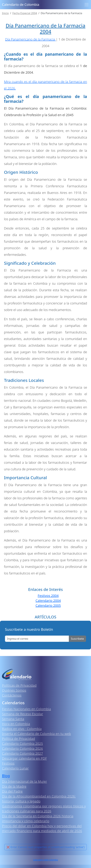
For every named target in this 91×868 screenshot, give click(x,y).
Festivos (8, 763)
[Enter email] (37, 639)
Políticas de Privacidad (19, 685)
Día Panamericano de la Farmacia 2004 (45, 29)
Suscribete (77, 639)
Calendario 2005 (48, 605)
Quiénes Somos (14, 690)
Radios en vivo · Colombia (22, 729)
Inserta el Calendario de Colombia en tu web (36, 734)
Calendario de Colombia (21, 5)
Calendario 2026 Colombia (45, 860)
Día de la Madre (14, 786)
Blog (6, 776)
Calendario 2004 (48, 601)
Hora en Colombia (16, 724)
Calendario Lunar (15, 768)
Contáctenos (12, 695)
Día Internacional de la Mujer (24, 781)
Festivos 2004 (48, 596)
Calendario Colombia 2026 (22, 748)
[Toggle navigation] (87, 5)
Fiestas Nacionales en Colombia (26, 709)
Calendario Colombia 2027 (22, 753)
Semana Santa (13, 719)
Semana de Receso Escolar (23, 714)
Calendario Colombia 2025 (22, 744)
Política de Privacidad (18, 739)
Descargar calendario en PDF (24, 758)
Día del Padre (12, 791)
